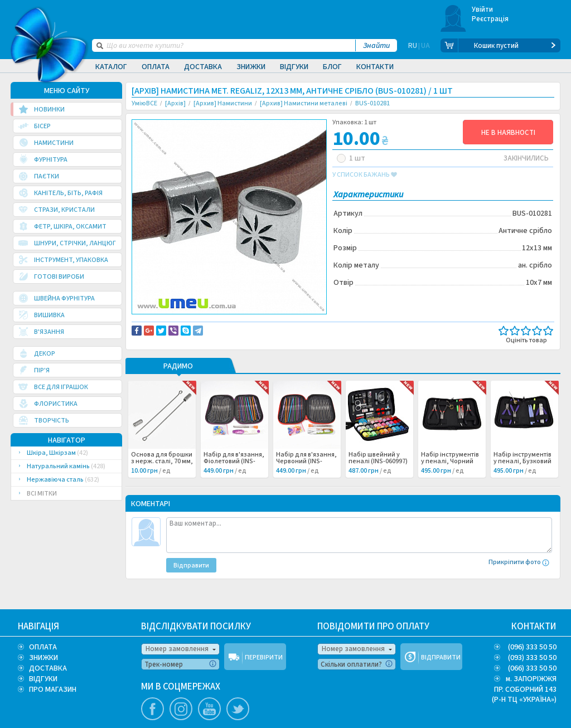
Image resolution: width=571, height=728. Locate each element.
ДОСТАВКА (48, 668)
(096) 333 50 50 (532, 647)
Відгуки (294, 67)
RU (413, 46)
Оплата (156, 67)
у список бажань (365, 175)
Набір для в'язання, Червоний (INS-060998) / (306, 477)
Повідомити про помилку (270, 324)
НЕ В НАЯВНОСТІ (508, 133)
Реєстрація (490, 19)
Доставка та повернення (179, 324)
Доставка (203, 67)
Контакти (375, 67)
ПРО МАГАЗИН (53, 690)
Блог (332, 67)
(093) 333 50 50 (532, 658)
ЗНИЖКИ (43, 658)
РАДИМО (178, 382)
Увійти (483, 9)
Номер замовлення (177, 649)
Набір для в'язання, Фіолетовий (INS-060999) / (234, 477)
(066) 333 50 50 (532, 668)
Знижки (251, 67)
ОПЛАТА (43, 647)
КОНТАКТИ (534, 627)
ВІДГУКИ (43, 679)
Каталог (111, 67)
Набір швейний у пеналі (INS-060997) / (378, 477)
